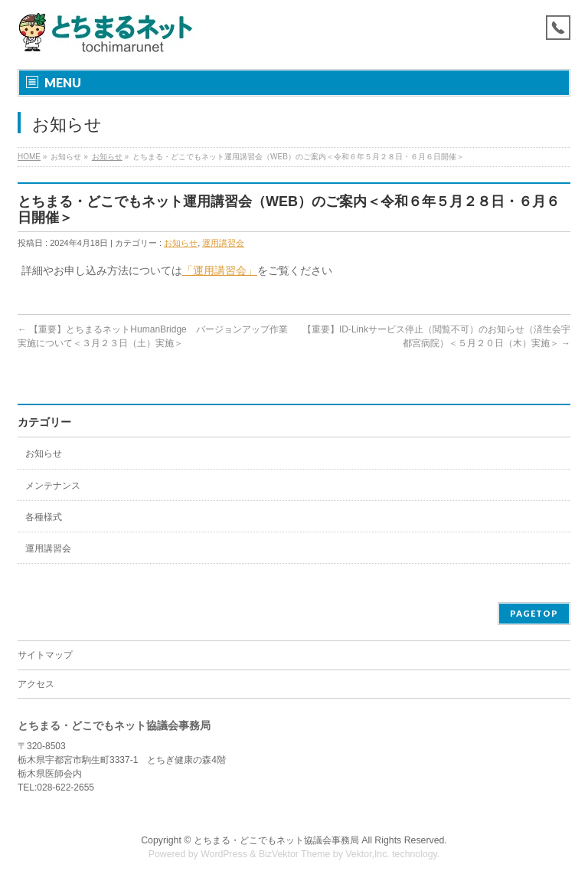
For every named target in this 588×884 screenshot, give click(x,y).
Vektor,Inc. (367, 854)
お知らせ (107, 157)
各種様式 (44, 517)
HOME (29, 157)
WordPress (224, 854)
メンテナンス (53, 486)
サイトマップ (45, 655)
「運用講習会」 (220, 270)
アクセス (36, 684)
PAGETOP (534, 613)
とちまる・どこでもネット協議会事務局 (276, 840)
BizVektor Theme (295, 854)
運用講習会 (223, 243)
